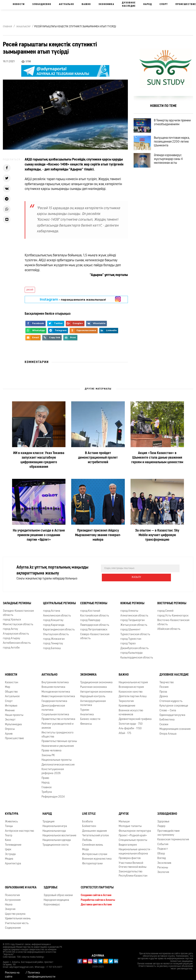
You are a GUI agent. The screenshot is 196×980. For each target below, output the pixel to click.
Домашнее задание (95, 828)
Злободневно (42, 4)
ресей (30, 290)
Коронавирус (52, 902)
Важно (86, 4)
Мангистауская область (18, 621)
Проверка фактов (130, 855)
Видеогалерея (128, 842)
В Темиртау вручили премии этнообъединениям (172, 126)
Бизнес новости (90, 716)
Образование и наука (21, 885)
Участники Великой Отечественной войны (133, 862)
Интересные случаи (95, 851)
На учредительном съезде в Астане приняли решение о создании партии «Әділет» (39, 535)
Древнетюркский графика (135, 716)
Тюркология (126, 698)
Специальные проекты (133, 837)
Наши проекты (14, 712)
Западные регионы (17, 600)
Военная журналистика (97, 856)
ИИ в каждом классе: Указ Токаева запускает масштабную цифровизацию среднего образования (39, 460)
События (163, 841)
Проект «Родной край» (133, 833)
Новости (19, 4)
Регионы (163, 865)
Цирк (8, 847)
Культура (12, 811)
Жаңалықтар (23, 27)
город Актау (10, 626)
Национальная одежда (57, 837)
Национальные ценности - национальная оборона (135, 849)
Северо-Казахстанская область (95, 633)
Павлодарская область (95, 622)
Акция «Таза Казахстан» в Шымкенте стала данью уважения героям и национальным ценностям (157, 458)
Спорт (164, 4)
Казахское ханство (131, 689)
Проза (163, 689)
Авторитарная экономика (96, 689)
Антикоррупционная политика (93, 700)
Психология (12, 892)
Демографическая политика (53, 705)
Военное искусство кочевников (131, 710)
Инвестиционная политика (58, 693)
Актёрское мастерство (20, 828)
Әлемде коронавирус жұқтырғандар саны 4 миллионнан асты (173, 170)
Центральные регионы (59, 600)
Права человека (51, 748)
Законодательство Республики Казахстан (133, 871)
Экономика (106, 4)
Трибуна (47, 789)
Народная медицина (56, 897)
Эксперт (10, 717)
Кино (8, 837)
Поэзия (164, 684)
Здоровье (163, 819)
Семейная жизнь (93, 842)
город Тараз (128, 641)
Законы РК (48, 752)
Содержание (13, 925)
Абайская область (169, 626)
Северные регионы (94, 600)
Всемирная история (131, 684)
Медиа (9, 856)
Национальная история (133, 680)
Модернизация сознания (175, 726)
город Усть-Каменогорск (173, 613)
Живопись (11, 819)
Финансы (86, 721)
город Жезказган (54, 636)
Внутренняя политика (55, 680)
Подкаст (163, 846)
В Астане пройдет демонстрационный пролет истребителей (98, 458)
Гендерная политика (54, 698)
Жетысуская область (134, 622)
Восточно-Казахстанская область (173, 619)
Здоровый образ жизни (58, 892)
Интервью (11, 703)
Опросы (10, 726)
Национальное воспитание (59, 833)
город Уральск (12, 617)
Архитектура (13, 861)
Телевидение (13, 842)
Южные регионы (132, 600)
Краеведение (127, 703)
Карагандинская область (59, 627)
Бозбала (87, 819)
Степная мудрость (171, 698)
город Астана (52, 608)
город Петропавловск (94, 627)
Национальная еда (54, 828)
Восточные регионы (172, 600)
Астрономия (13, 897)
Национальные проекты (57, 757)
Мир (8, 684)
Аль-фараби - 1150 (130, 726)
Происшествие (14, 735)
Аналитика (87, 712)
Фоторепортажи (92, 861)
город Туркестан (131, 636)
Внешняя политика (53, 684)
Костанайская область (95, 613)
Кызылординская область (137, 655)
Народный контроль (93, 693)
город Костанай (90, 608)
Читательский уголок (96, 833)
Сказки (164, 721)
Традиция (48, 819)
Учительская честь (17, 920)
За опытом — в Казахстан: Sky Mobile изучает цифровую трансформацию (157, 535)
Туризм (85, 707)
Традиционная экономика (96, 680)
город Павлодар (90, 617)
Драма (164, 693)
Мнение (10, 708)
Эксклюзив (164, 860)
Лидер (161, 823)
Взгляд (162, 855)
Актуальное (12, 693)
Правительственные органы (59, 738)
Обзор (161, 851)
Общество (11, 689)
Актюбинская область (17, 640)
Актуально (67, 4)
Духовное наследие (129, 4)
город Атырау (11, 635)
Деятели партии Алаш (133, 693)
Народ (148, 4)
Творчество (167, 680)
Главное (47, 784)
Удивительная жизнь (18, 916)
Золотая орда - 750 (131, 721)
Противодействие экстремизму (169, 830)
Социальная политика (55, 712)
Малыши (124, 819)
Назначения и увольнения (58, 743)
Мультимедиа (13, 721)
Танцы (9, 823)
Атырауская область (16, 631)
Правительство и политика (58, 716)
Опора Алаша (168, 731)
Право (45, 775)
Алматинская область (134, 613)
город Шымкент (130, 627)
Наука (9, 902)
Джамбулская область (134, 645)
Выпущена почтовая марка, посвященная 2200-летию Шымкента (174, 148)
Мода (85, 847)
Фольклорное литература (135, 828)
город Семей (165, 608)
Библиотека (167, 717)
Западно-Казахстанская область (18, 610)
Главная (7, 27)
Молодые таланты (130, 823)
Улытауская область (56, 631)
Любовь (87, 837)
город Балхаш (52, 645)
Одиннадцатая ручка (172, 712)
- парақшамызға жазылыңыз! (73, 299)
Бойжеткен (89, 823)
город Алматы (129, 608)
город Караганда (54, 622)
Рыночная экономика (94, 684)
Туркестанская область (135, 631)
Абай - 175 (125, 730)
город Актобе (11, 645)
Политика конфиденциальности (42, 972)
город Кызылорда (131, 650)
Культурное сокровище (174, 703)
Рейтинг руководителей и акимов (58, 723)
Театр (9, 833)
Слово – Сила (168, 708)
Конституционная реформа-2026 (53, 768)
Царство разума (15, 911)
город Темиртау (53, 641)
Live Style (89, 811)
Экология (163, 869)
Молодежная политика (56, 689)
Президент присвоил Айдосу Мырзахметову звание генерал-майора (98, 535)
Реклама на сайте (12, 972)
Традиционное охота (56, 842)
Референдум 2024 (53, 794)
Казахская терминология (173, 837)
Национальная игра (55, 823)
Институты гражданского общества (58, 732)
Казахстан (12, 680)
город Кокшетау (53, 617)
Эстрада (10, 851)
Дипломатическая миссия (58, 762)
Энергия (10, 906)
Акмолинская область (57, 613)
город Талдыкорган (133, 617)
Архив (9, 731)
